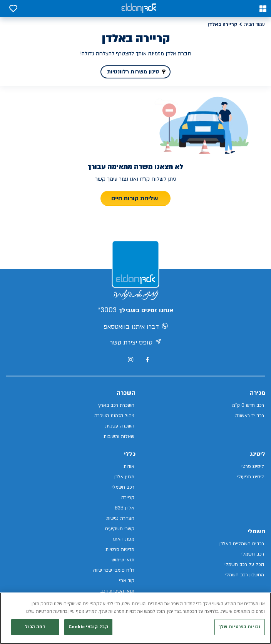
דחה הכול (35, 627)
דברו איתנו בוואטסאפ (136, 327)
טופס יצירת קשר (135, 343)
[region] (135, 618)
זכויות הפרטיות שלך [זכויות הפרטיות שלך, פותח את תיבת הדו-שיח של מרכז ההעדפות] (240, 627)
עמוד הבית (254, 24)
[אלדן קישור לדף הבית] (139, 9)
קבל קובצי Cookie (88, 627)
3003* (107, 310)
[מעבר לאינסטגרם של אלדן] (130, 359)
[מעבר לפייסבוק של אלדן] (147, 360)
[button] (263, 9)
